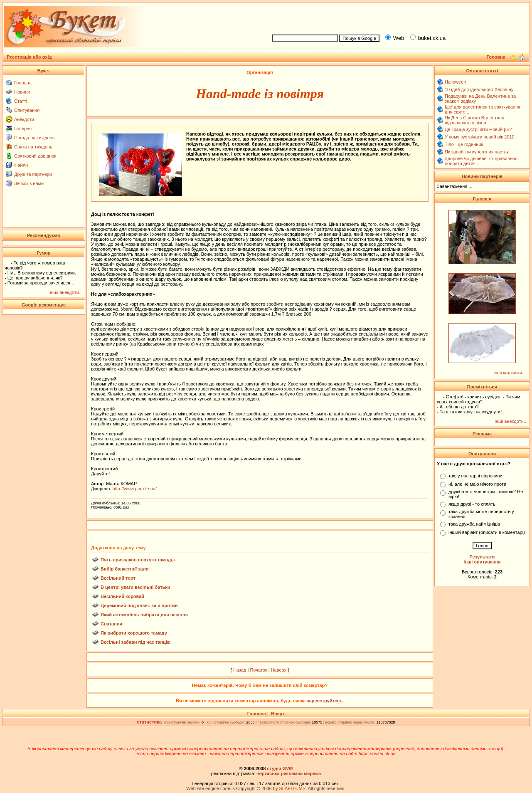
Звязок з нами (29, 183)
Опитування (27, 110)
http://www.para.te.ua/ (135, 489)
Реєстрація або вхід (29, 57)
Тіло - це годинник (464, 144)
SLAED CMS (292, 788)
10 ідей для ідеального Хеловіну (479, 89)
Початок (258, 670)
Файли (21, 165)
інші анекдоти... (66, 292)
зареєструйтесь (325, 701)
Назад (240, 670)
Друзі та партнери (33, 174)
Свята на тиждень (33, 147)
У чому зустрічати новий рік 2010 (480, 137)
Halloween (455, 82)
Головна (23, 83)
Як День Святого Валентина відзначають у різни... (474, 120)
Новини (22, 92)
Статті (21, 101)
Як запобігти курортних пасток (477, 152)
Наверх (279, 670)
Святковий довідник (35, 156)
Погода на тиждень (34, 138)
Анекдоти (24, 119)
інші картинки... (510, 373)
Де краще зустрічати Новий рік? (478, 129)
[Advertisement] (397, 17)
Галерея (23, 128)
